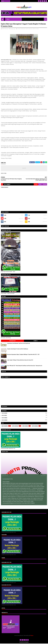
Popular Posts (12, 341)
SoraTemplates (26, 642)
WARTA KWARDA (4, 416)
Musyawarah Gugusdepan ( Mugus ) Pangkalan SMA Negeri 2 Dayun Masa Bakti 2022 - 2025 (23, 355)
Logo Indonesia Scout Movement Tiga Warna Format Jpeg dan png (19, 344)
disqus (40, 185)
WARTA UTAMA (36, 29)
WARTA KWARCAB (21, 29)
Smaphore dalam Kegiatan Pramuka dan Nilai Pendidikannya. (18, 349)
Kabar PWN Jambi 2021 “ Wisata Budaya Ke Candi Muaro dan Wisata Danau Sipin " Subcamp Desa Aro (25, 366)
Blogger (32, 636)
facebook (45, 185)
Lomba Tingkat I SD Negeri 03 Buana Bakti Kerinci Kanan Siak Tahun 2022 (20, 360)
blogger (36, 185)
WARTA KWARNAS (5, 418)
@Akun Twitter (5, 476)
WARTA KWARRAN (5, 421)
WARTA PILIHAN (29, 29)
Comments (36, 341)
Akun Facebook (43, 476)
